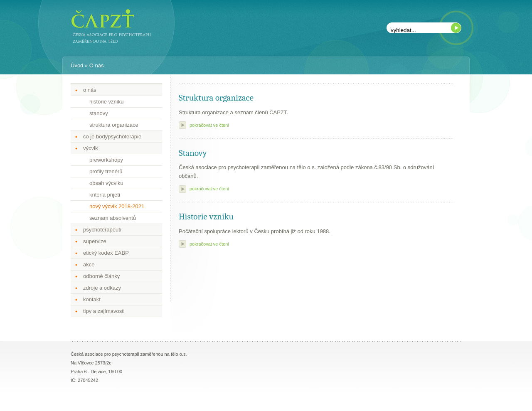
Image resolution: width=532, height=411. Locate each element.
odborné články (101, 276)
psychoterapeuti (102, 230)
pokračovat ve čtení (209, 125)
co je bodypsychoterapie (112, 137)
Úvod (77, 65)
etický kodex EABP (106, 253)
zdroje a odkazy (102, 288)
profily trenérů (106, 171)
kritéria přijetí (105, 195)
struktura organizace (114, 125)
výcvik (90, 148)
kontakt (92, 299)
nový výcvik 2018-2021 (117, 206)
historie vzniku (106, 102)
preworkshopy (106, 160)
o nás (90, 90)
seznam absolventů (113, 218)
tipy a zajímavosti (104, 311)
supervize (95, 241)
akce (89, 265)
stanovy (99, 113)
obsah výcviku (106, 183)
